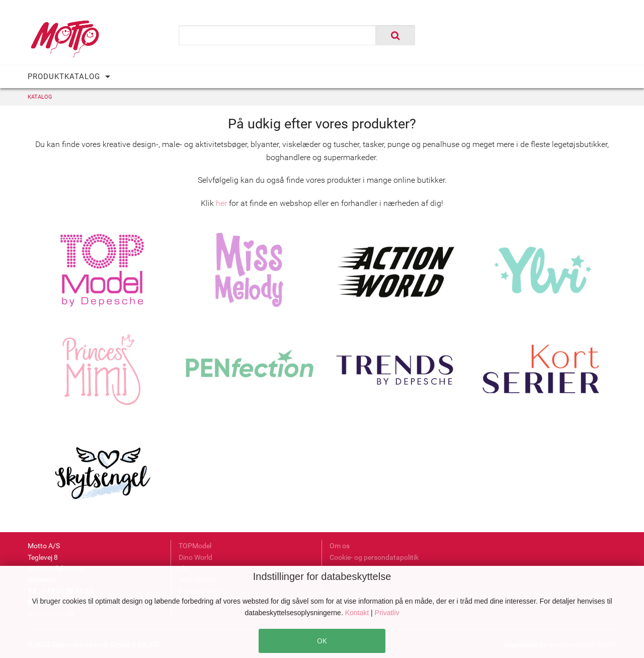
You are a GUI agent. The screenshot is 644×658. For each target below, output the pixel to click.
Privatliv (387, 613)
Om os (340, 546)
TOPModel (195, 546)
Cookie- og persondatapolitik (374, 557)
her (221, 203)
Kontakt (358, 613)
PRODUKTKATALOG (64, 77)
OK (322, 641)
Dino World (195, 557)
